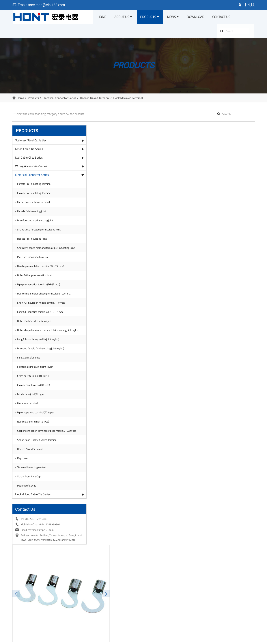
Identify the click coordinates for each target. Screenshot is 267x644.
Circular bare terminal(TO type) (35, 398)
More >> (79, 620)
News (174, 17)
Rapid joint (24, 475)
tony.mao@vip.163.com (194, 433)
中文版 (245, 5)
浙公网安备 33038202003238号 (134, 639)
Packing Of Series (28, 502)
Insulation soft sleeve (30, 371)
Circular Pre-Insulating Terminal (35, 195)
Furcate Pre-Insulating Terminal (35, 186)
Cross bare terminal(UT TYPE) (34, 389)
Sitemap (172, 639)
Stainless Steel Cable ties (32, 142)
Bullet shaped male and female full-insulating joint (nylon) (42, 341)
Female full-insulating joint (33, 213)
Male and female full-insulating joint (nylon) (42, 362)
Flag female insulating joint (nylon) (37, 380)
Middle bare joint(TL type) (32, 407)
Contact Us (224, 17)
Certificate (19, 601)
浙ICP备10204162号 (96, 639)
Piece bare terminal (29, 416)
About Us (124, 17)
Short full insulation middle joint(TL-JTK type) (42, 312)
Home (104, 17)
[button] (76, 168)
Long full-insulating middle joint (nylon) (39, 352)
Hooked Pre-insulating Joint (33, 241)
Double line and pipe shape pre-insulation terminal (39, 301)
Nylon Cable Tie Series (30, 151)
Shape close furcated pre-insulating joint (40, 232)
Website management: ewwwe (198, 639)
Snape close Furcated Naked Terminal (38, 457)
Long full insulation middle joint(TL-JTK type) (42, 321)
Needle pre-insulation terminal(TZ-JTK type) (42, 272)
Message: (80, 467)
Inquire (176, 149)
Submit (163, 486)
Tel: (176, 447)
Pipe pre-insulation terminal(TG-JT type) (40, 290)
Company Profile (22, 596)
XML (162, 639)
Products (150, 17)
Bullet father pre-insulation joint (36, 281)
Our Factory (20, 605)
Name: (78, 447)
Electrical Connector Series (60, 99)
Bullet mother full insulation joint (36, 330)
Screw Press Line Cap (30, 493)
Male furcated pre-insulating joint (36, 223)
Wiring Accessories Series (32, 168)
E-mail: (79, 457)
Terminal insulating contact (33, 484)
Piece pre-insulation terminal (34, 263)
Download (198, 17)
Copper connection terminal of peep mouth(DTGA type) (36, 446)
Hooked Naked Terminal (96, 99)
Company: (178, 457)
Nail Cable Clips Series (30, 160)
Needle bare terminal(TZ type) (34, 435)
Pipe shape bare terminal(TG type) (37, 426)
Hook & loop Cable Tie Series (34, 511)
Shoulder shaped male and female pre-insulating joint (38, 252)
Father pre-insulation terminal (35, 204)
